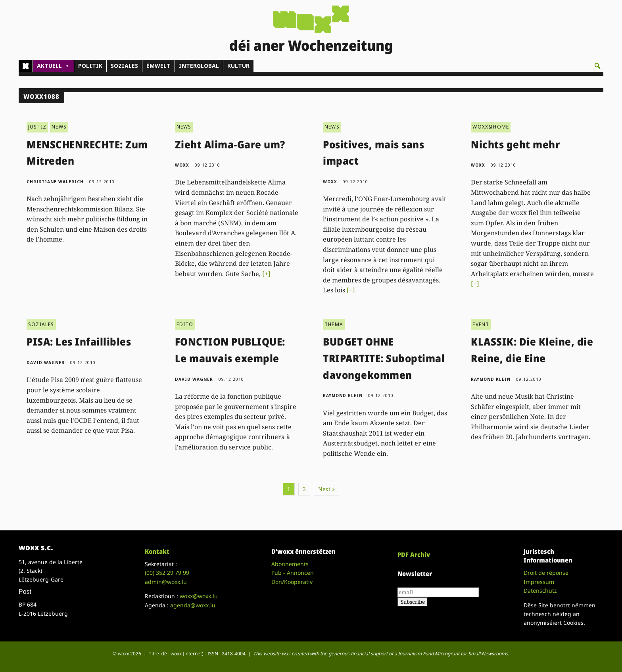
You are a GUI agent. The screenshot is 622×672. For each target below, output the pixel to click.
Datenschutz (540, 590)
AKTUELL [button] (53, 66)
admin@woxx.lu (166, 582)
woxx (183, 165)
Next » (326, 489)
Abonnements (290, 564)
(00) (167, 573)
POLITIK (90, 66)
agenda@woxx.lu (193, 605)
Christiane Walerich (55, 182)
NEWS (59, 127)
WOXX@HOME (491, 127)
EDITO (185, 324)
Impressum (539, 582)
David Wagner (46, 363)
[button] (597, 66)
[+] (266, 274)
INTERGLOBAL (199, 66)
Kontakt (157, 551)
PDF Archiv (414, 555)
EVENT (481, 324)
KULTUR (238, 66)
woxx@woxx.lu (199, 596)
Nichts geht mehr (515, 144)
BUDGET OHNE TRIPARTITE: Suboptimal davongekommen (384, 358)
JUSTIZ (37, 127)
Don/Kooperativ (292, 582)
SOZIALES (124, 66)
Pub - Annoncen (293, 573)
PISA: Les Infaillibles (79, 342)
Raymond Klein (343, 396)
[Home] (26, 66)
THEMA (334, 324)
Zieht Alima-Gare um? (230, 144)
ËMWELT (158, 66)
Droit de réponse (546, 573)
